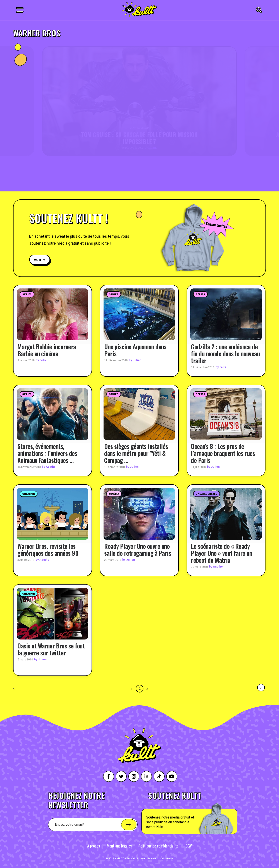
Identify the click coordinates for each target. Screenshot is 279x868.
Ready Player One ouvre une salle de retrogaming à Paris (138, 549)
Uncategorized (207, 494)
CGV (189, 846)
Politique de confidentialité (159, 846)
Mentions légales (119, 846)
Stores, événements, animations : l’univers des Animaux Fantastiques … (47, 453)
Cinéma (114, 494)
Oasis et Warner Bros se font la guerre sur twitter (51, 649)
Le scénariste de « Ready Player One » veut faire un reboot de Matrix (221, 553)
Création (29, 494)
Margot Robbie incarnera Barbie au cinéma (47, 350)
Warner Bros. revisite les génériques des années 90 (48, 549)
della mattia (167, 858)
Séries (27, 294)
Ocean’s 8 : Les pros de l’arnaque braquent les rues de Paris (223, 453)
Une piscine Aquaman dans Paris (135, 350)
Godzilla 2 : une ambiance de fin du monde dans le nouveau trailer (225, 353)
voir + (40, 260)
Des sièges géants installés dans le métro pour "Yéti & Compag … (136, 453)
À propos (94, 846)
